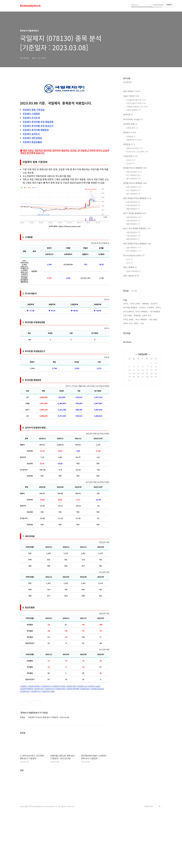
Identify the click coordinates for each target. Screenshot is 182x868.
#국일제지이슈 (36, 691)
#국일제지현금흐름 (97, 689)
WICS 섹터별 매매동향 (135, 213)
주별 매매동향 (133, 205)
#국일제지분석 (25, 691)
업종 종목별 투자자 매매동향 (137, 198)
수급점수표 (127, 82)
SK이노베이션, (129, 312)
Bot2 (129, 263)
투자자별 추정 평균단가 (38, 126)
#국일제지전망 (71, 686)
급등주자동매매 (133, 271)
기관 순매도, (153, 319)
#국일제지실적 (39, 689)
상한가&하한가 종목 (136, 103)
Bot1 (129, 259)
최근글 (126, 291)
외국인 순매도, (129, 319)
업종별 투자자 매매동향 (135, 183)
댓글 (22, 821)
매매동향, (146, 304)
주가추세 (31, 118)
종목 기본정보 (34, 110)
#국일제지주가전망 (59, 686)
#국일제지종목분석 (34, 686)
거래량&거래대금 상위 (137, 107)
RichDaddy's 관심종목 (137, 152)
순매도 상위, (147, 315)
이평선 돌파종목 (134, 110)
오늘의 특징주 (131, 96)
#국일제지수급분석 (94, 686)
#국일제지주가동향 (48, 691)
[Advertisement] (65, 719)
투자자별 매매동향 (36, 130)
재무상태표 (32, 138)
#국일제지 (23, 686)
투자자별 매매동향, (130, 307)
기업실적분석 (130, 156)
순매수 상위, (128, 323)
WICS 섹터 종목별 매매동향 (137, 228)
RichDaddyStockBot (134, 255)
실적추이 (31, 134)
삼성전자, (154, 304)
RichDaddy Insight (133, 119)
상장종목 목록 (130, 124)
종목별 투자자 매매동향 (135, 168)
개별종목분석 (134, 140)
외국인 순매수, (135, 304)
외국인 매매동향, (142, 312)
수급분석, (142, 307)
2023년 (130, 163)
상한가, (158, 307)
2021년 (131, 160)
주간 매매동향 (133, 175)
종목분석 (130, 132)
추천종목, (151, 307)
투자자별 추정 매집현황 (38, 122)
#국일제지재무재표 (73, 689)
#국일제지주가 (47, 686)
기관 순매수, (128, 315)
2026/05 (143, 354)
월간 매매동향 (133, 179)
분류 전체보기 (132, 91)
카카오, (126, 304)
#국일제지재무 (60, 689)
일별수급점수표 (134, 148)
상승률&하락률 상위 (136, 100)
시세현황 (31, 114)
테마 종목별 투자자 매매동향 (137, 244)
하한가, (137, 323)
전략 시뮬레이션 (131, 276)
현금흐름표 (32, 142)
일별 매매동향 (134, 172)
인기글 (134, 291)
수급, (142, 323)
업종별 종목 (132, 128)
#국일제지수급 (82, 686)
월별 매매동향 (133, 209)
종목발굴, (137, 315)
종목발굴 (131, 136)
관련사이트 (149, 857)
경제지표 (128, 114)
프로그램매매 (130, 267)
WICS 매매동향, (141, 319)
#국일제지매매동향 (27, 689)
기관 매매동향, (155, 312)
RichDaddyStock (30, 6)
